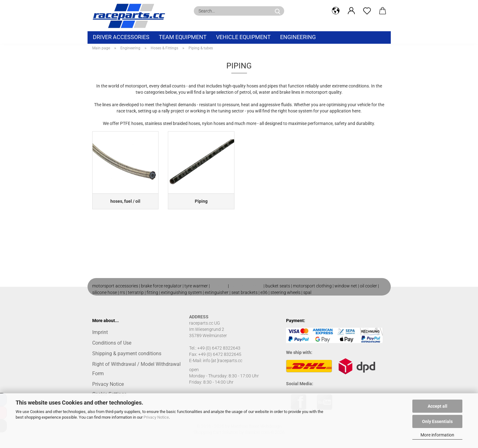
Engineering (298, 37)
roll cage (219, 286)
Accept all (438, 406)
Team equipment (183, 37)
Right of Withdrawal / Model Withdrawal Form (136, 369)
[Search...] (278, 11)
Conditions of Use (112, 343)
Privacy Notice (156, 417)
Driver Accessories (121, 37)
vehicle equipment (243, 37)
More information (437, 435)
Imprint (100, 332)
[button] (336, 11)
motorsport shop (246, 286)
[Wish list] (367, 11)
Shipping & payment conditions (127, 353)
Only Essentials (437, 421)
